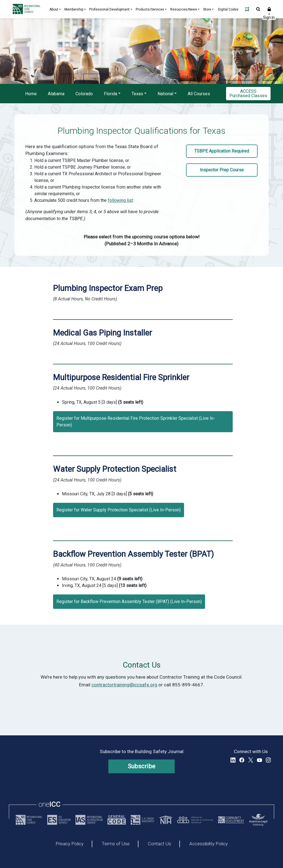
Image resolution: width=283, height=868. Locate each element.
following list (120, 200)
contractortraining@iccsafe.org (124, 685)
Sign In (269, 9)
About (54, 9)
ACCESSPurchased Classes (248, 93)
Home (31, 94)
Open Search (258, 9)
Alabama (56, 94)
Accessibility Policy (209, 844)
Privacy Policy (70, 844)
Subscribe (142, 766)
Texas (137, 94)
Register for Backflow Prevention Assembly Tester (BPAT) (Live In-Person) (129, 602)
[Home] (28, 9)
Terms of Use (116, 844)
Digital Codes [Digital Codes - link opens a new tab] (228, 9)
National (165, 94)
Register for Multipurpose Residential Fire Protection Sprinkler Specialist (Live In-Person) (136, 422)
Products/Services (150, 9)
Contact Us (159, 844)
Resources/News (184, 9)
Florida (111, 94)
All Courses (199, 94)
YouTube (260, 760)
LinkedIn (233, 760)
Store (207, 9)
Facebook (242, 760)
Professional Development (109, 9)
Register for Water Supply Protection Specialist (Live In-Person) (119, 510)
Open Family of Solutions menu (247, 9)
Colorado (84, 94)
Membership (74, 9)
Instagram (268, 760)
